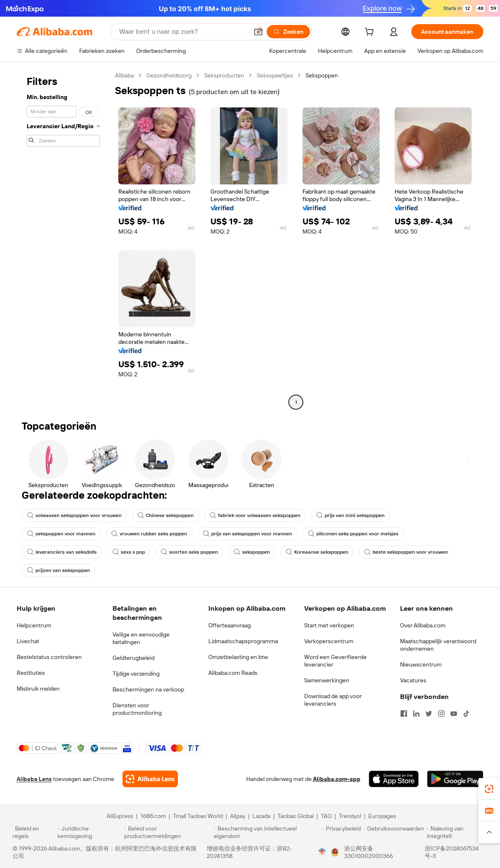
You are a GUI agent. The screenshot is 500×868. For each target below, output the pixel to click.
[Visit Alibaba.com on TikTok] (466, 714)
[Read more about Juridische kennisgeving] (90, 832)
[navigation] (63, 240)
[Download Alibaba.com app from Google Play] (455, 779)
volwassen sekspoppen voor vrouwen (74, 515)
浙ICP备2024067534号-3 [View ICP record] (452, 852)
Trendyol (350, 816)
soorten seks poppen (189, 552)
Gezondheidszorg (169, 75)
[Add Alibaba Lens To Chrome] (150, 779)
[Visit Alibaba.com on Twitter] (429, 714)
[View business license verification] (322, 852)
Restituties (31, 673)
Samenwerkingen (327, 680)
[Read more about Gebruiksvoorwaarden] (394, 832)
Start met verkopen (329, 625)
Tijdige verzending (136, 674)
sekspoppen (252, 552)
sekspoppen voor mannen (61, 534)
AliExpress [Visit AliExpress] (120, 816)
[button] (258, 32)
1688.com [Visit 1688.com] (153, 816)
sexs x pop (129, 552)
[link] (489, 789)
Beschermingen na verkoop (148, 689)
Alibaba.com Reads (233, 673)
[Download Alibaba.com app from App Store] (394, 779)
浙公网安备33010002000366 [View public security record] (369, 852)
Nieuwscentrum (421, 664)
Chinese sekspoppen (166, 515)
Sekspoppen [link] (322, 75)
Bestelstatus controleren (49, 657)
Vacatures (413, 680)
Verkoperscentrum (329, 641)
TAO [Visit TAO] (326, 816)
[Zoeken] (288, 32)
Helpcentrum (34, 625)
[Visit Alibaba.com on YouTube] (454, 714)
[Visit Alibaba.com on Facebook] (404, 714)
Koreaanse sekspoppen (317, 552)
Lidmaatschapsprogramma (243, 641)
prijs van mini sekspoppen (350, 515)
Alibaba (124, 75)
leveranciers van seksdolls (62, 552)
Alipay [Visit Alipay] (238, 816)
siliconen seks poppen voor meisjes (353, 534)
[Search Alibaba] (183, 32)
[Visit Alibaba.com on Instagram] (441, 714)
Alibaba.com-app (337, 779)
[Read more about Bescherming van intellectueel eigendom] (267, 832)
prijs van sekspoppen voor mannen (247, 534)
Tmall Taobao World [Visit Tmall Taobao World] (198, 816)
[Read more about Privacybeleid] (341, 832)
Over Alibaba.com (423, 625)
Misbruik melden (38, 689)
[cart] (371, 33)
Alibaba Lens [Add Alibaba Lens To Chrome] (34, 779)
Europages (382, 816)
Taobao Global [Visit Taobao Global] (296, 816)
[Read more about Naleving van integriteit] (457, 832)
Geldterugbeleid (134, 658)
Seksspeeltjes (275, 75)
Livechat (28, 641)
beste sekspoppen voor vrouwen (406, 552)
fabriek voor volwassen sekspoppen (255, 515)
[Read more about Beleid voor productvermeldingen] (168, 832)
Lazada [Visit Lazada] (261, 816)
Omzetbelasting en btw (238, 657)
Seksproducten (224, 75)
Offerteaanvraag (230, 625)
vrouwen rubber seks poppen (149, 534)
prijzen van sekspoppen (59, 570)
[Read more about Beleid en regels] (34, 832)
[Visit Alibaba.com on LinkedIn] (416, 714)
